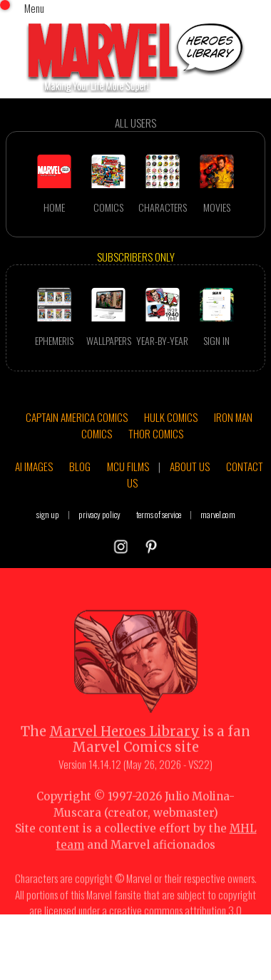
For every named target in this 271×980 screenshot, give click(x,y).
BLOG (80, 466)
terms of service (159, 514)
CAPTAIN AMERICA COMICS (77, 417)
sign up (48, 514)
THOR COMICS (156, 433)
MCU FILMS (128, 466)
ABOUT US (190, 466)
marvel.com (218, 514)
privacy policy (99, 514)
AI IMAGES (34, 466)
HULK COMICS (171, 417)
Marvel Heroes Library (124, 742)
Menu (34, 8)
